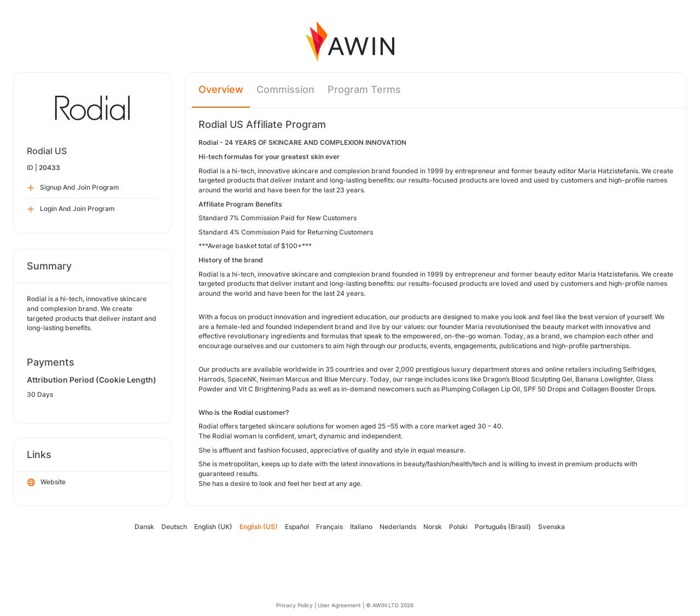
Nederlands (398, 527)
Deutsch (174, 527)
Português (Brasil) (503, 527)
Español (297, 527)
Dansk (144, 527)
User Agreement (339, 605)
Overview (221, 89)
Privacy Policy (294, 605)
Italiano (361, 527)
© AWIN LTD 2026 (390, 605)
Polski (458, 527)
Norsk (433, 527)
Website (46, 483)
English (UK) (213, 527)
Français (329, 527)
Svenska (552, 527)
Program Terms (364, 89)
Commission (285, 89)
